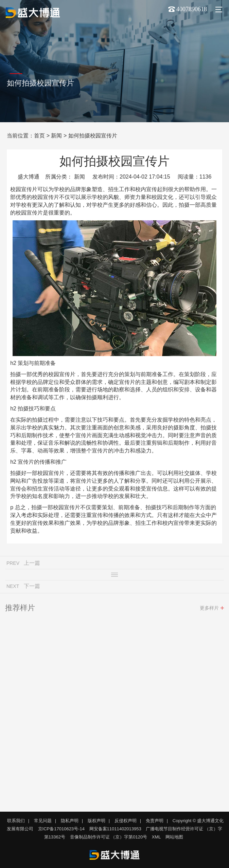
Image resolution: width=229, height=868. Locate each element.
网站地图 (174, 837)
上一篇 (32, 565)
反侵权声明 (126, 821)
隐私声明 (70, 821)
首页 (39, 136)
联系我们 (16, 821)
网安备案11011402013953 (115, 829)
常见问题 (43, 821)
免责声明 (155, 821)
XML (156, 837)
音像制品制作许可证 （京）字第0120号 (109, 837)
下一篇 (32, 588)
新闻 (56, 136)
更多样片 (209, 610)
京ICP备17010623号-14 (61, 829)
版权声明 (96, 821)
